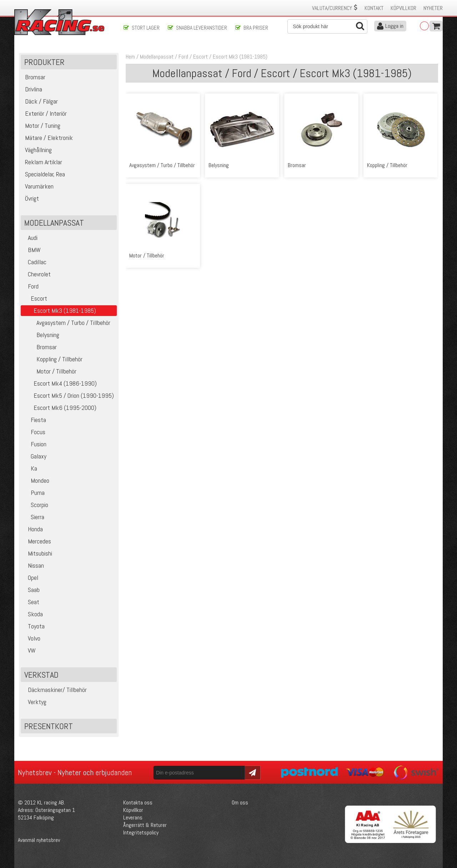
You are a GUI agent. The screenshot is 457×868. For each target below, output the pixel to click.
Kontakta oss (138, 802)
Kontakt (374, 8)
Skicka (252, 772)
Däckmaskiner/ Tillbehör (55, 690)
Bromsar (40, 347)
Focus (34, 432)
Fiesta (34, 420)
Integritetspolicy (141, 832)
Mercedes (37, 541)
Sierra (33, 517)
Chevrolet (37, 274)
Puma (34, 493)
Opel (30, 578)
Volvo (31, 638)
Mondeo (36, 480)
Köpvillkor (403, 8)
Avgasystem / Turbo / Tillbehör (66, 323)
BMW (32, 250)
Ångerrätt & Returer (145, 825)
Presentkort (49, 726)
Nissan (33, 565)
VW (29, 650)
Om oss (240, 802)
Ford (31, 286)
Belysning (41, 335)
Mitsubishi (37, 553)
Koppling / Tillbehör (52, 359)
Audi (30, 238)
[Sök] (327, 26)
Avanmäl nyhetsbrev (39, 840)
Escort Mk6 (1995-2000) (59, 408)
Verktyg (34, 702)
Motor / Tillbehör (49, 371)
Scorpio (35, 505)
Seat (31, 602)
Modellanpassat (157, 57)
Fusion (34, 444)
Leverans (133, 817)
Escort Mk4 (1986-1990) (60, 383)
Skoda (33, 614)
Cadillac (34, 262)
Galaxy (34, 456)
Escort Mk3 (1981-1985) (240, 57)
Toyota (34, 626)
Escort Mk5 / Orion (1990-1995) (68, 395)
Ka (30, 468)
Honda (33, 529)
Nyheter (433, 8)
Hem (130, 57)
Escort (35, 298)
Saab (31, 590)
